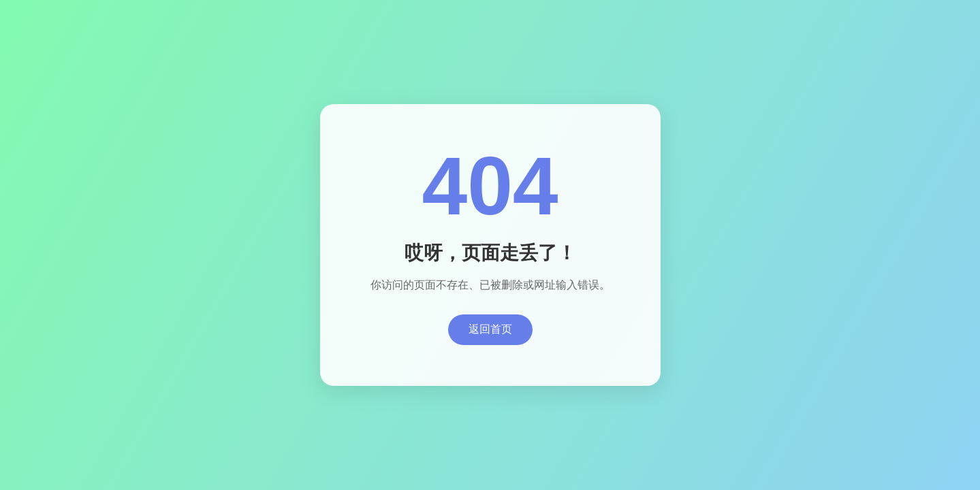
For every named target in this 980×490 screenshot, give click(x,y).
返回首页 (490, 329)
